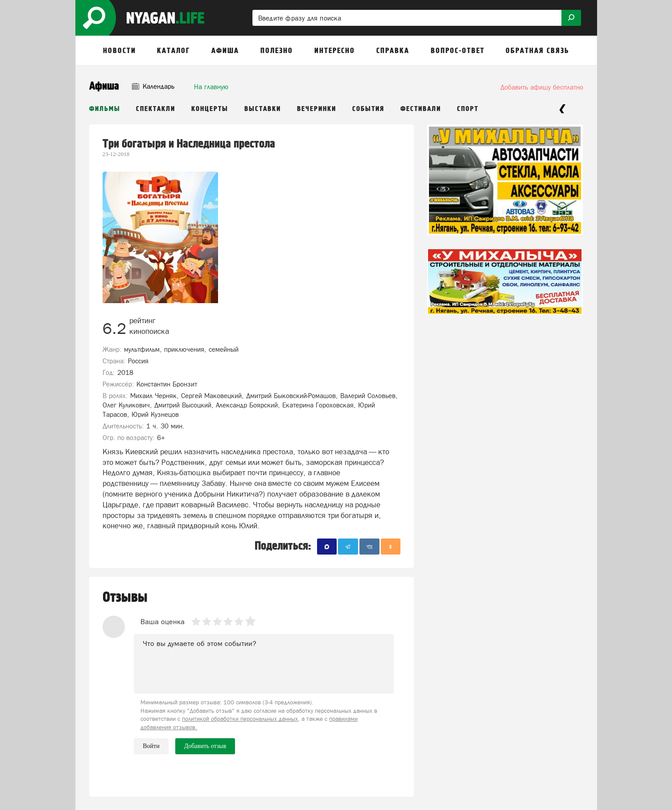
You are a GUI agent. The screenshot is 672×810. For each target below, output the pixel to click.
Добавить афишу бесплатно (542, 87)
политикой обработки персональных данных (240, 719)
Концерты (210, 109)
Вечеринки (317, 109)
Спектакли (156, 109)
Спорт (468, 109)
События (368, 109)
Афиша (104, 86)
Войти (151, 746)
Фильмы (105, 109)
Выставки (263, 109)
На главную (211, 87)
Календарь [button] (153, 86)
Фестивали (421, 109)
